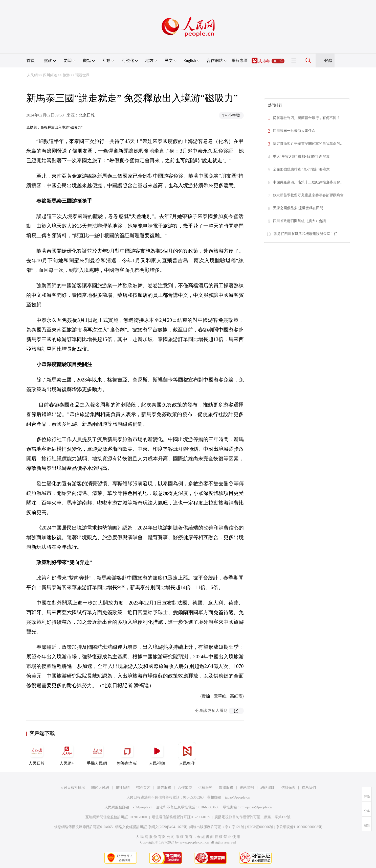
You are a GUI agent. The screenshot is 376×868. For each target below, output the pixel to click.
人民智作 (187, 754)
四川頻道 (50, 75)
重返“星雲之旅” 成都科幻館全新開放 (301, 156)
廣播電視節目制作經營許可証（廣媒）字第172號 (252, 817)
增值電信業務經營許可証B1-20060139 (181, 817)
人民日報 (37, 754)
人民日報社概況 (73, 788)
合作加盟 (185, 788)
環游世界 (82, 75)
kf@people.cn (143, 807)
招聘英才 (143, 788)
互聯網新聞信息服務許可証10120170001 (116, 817)
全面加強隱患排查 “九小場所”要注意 (301, 169)
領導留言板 (127, 754)
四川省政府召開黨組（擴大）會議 (299, 221)
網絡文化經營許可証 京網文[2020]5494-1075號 (151, 827)
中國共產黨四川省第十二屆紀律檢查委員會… (308, 182)
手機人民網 (97, 754)
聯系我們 (309, 788)
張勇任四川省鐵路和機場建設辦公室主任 (305, 234)
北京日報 (87, 115)
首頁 (31, 61)
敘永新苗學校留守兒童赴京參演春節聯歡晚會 (308, 195)
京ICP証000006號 (260, 827)
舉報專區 (240, 61)
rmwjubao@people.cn (256, 807)
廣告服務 (164, 788)
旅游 (66, 75)
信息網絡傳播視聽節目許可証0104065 (83, 827)
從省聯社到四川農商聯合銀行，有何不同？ (306, 118)
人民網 (32, 75)
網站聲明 (247, 788)
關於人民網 (100, 788)
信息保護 (288, 788)
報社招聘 (123, 788)
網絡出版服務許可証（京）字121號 (217, 827)
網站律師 (268, 788)
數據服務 (226, 788)
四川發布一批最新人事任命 (294, 131)
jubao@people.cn (237, 797)
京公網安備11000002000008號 (299, 827)
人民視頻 (157, 754)
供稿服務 (205, 788)
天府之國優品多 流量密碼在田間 (298, 208)
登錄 (328, 61)
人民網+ (67, 754)
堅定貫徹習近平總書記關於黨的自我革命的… (308, 144)
